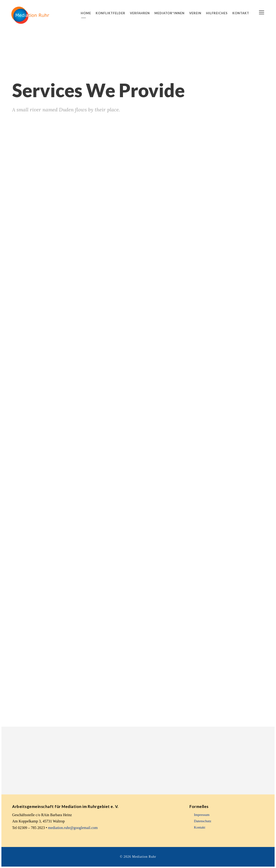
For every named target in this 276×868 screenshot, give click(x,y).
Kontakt (241, 13)
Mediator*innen (169, 13)
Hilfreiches (217, 13)
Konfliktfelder (110, 13)
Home (86, 13)
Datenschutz (203, 821)
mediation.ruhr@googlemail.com (73, 828)
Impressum (202, 815)
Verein (195, 13)
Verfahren (140, 13)
